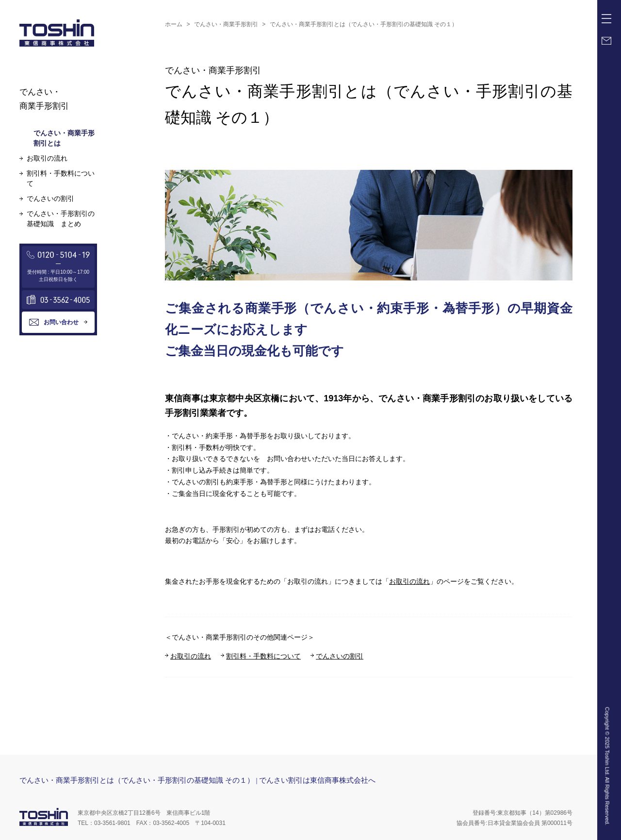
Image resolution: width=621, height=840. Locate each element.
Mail (606, 41)
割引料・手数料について (263, 656)
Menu (608, 15)
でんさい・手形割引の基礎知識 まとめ (61, 219)
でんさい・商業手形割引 (226, 24)
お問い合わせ (61, 322)
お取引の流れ (409, 581)
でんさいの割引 (340, 656)
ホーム (174, 24)
